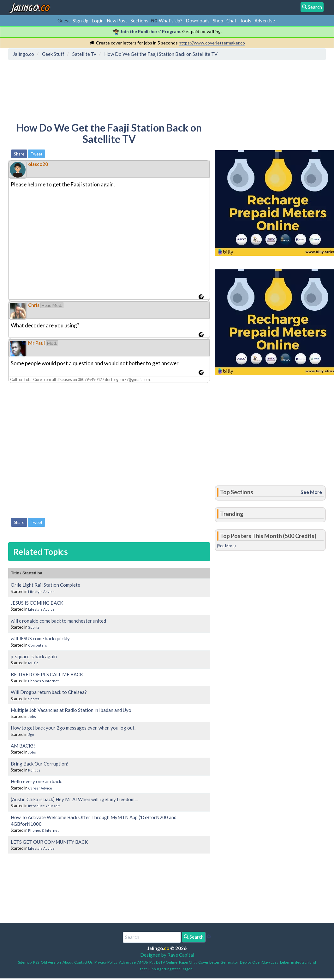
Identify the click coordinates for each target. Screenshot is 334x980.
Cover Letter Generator (218, 962)
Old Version (51, 962)
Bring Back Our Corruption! (40, 764)
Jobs (32, 716)
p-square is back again (34, 656)
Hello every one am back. (36, 781)
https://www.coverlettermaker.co (212, 43)
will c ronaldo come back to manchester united (58, 621)
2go (31, 734)
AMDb (143, 962)
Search (194, 937)
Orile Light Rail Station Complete (45, 585)
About (68, 962)
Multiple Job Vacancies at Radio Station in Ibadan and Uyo (71, 710)
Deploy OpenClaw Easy (259, 962)
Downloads (198, 21)
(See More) (226, 546)
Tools (245, 21)
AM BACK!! (23, 746)
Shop (218, 21)
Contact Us (83, 962)
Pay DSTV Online (163, 962)
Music (33, 663)
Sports (34, 627)
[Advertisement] (125, 90)
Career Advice (40, 788)
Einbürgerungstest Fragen (170, 969)
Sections (139, 21)
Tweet (36, 154)
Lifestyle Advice (41, 592)
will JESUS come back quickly (40, 638)
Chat (231, 21)
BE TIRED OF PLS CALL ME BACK (47, 674)
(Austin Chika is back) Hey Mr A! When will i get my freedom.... (75, 799)
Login (98, 21)
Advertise (265, 21)
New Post (117, 21)
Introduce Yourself (44, 806)
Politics (34, 770)
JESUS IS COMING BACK (37, 603)
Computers (38, 645)
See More (311, 492)
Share (19, 154)
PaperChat (188, 962)
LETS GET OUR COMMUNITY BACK (49, 842)
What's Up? (171, 21)
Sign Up (81, 21)
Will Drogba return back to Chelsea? (49, 692)
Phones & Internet (43, 681)
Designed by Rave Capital (167, 955)
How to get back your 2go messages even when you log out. (73, 728)
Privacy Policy (106, 962)
